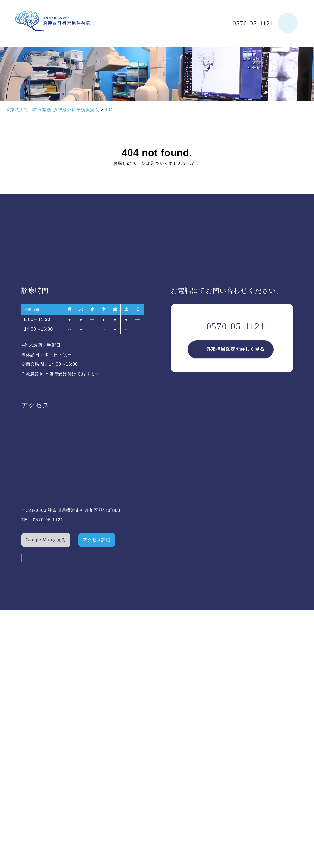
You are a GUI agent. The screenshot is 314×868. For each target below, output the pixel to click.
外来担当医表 (93, 721)
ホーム (24, 721)
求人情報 (153, 721)
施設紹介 (26, 749)
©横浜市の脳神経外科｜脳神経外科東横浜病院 (269, 840)
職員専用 (153, 736)
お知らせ (88, 777)
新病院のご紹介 (33, 791)
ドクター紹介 (31, 763)
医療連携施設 (93, 763)
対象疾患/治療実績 (36, 777)
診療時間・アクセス (99, 735)
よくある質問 (93, 749)
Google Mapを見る (46, 540)
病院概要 (26, 735)
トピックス (90, 791)
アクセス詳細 (97, 540)
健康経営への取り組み (40, 805)
